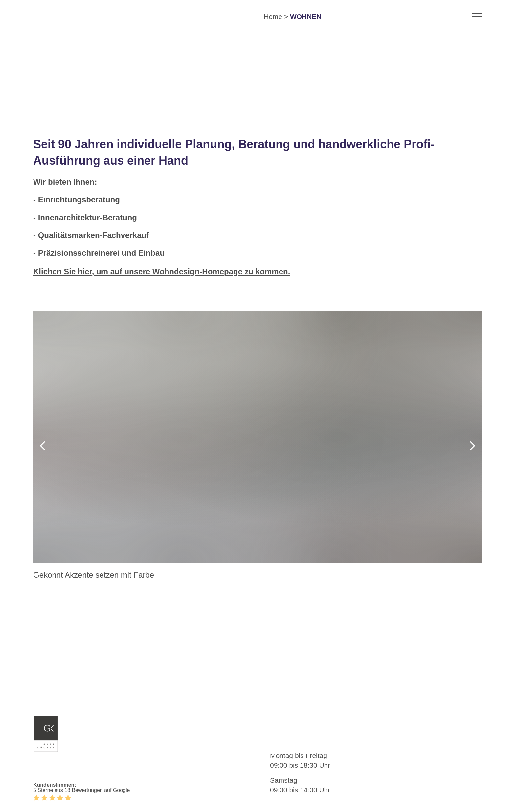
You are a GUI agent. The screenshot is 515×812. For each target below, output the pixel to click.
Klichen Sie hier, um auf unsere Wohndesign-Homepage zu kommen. (162, 272)
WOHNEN (306, 17)
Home (273, 17)
